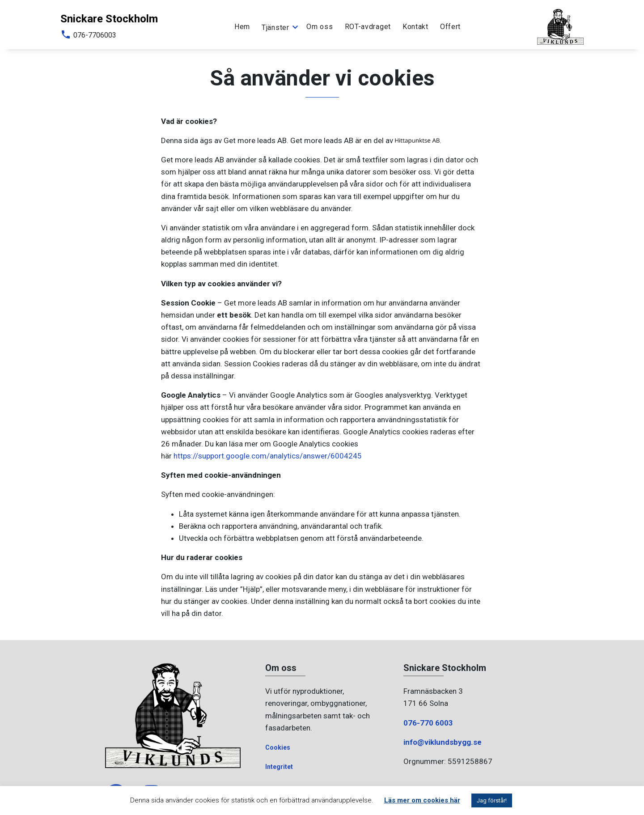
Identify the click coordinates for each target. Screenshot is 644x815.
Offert (450, 27)
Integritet (279, 767)
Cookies (278, 747)
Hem (242, 27)
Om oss (320, 27)
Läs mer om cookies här (422, 800)
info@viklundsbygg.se (443, 742)
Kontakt (415, 27)
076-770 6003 (428, 723)
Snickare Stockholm (109, 19)
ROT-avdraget (368, 27)
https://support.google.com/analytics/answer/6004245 (268, 456)
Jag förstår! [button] (492, 800)
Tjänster (275, 27)
